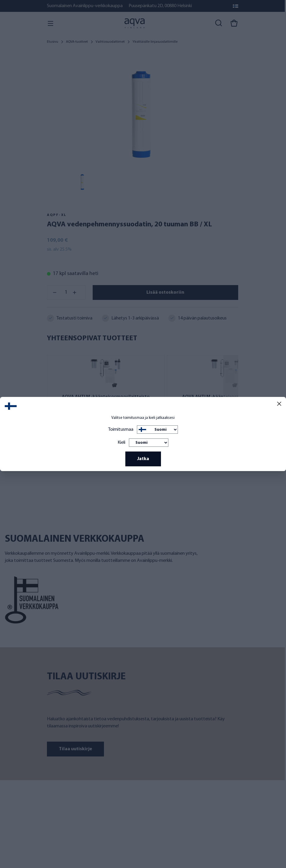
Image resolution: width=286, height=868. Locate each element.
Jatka (143, 459)
